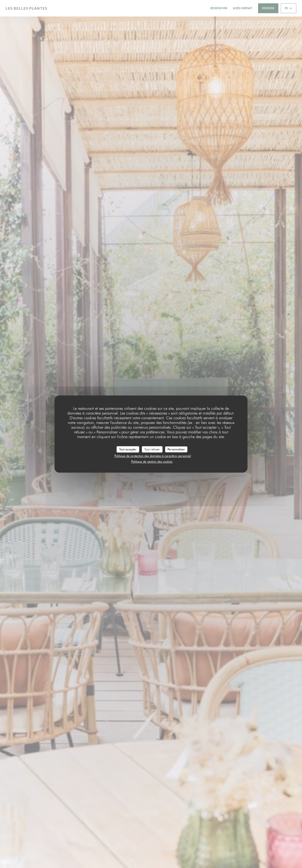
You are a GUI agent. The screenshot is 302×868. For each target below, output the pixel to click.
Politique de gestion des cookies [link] (152, 461)
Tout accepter (128, 449)
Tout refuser (152, 449)
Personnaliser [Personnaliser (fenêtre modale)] (176, 449)
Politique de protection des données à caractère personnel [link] (153, 456)
